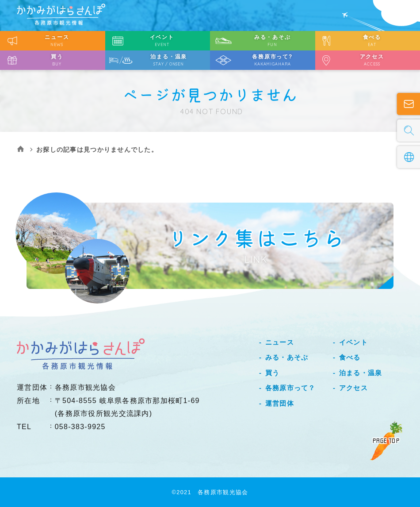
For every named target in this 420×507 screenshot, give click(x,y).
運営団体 (280, 403)
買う (273, 373)
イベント (353, 342)
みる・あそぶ (287, 357)
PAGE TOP (386, 441)
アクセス (353, 388)
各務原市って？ (290, 388)
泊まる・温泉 (361, 373)
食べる (350, 357)
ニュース (280, 342)
